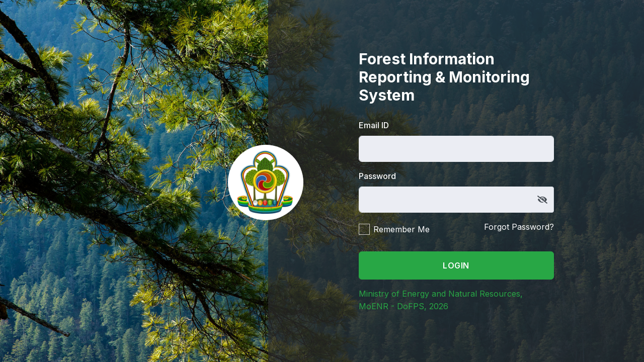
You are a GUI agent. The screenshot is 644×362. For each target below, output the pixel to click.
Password (377, 176)
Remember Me (401, 229)
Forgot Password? (519, 227)
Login (456, 265)
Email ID (374, 125)
